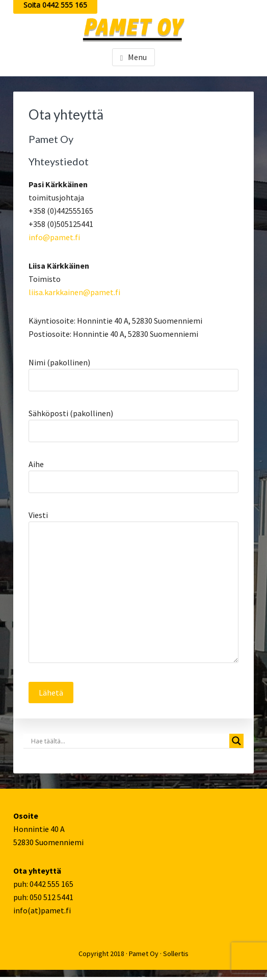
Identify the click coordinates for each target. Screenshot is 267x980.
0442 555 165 (51, 884)
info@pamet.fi (54, 237)
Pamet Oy (144, 954)
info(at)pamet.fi (42, 910)
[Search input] (129, 741)
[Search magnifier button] (236, 741)
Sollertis (176, 954)
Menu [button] (137, 57)
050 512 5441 (51, 897)
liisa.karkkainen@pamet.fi (74, 292)
